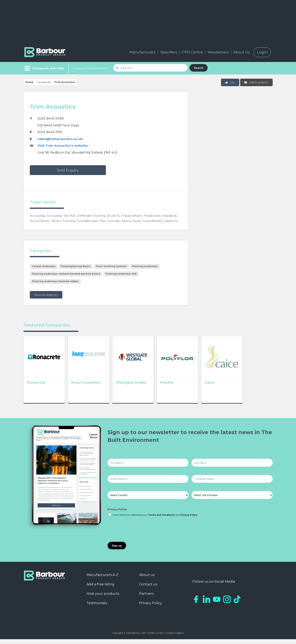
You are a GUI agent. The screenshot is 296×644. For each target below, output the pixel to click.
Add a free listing (100, 589)
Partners (146, 598)
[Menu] (44, 68)
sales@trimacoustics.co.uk (60, 139)
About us (147, 580)
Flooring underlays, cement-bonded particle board (66, 274)
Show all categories (46, 295)
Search (199, 68)
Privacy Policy (117, 514)
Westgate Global (143, 389)
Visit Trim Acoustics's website (63, 146)
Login (262, 52)
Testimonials (97, 608)
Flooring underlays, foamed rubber (55, 281)
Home (29, 82)
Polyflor (185, 389)
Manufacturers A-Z (102, 580)
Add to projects (256, 82)
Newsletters (218, 52)
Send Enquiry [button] (68, 170)
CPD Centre (192, 52)
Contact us (148, 589)
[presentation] (139, 534)
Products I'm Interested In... (91, 68)
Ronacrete (36, 389)
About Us (241, 52)
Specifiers (169, 52)
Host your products (103, 598)
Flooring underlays (145, 266)
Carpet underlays (44, 266)
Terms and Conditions (162, 520)
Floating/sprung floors (76, 266)
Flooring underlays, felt (121, 274)
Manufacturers (142, 52)
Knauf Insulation (92, 389)
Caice (234, 389)
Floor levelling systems (111, 266)
